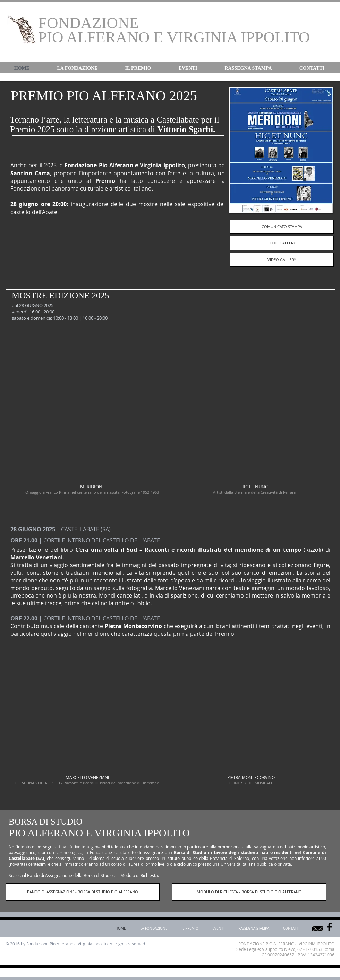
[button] (77, 68)
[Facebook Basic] (329, 927)
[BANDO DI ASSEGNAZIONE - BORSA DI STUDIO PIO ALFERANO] (83, 892)
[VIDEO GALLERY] (282, 260)
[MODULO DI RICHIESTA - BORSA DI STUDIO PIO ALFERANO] (249, 892)
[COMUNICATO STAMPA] (282, 227)
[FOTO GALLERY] (282, 243)
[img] (87, 730)
